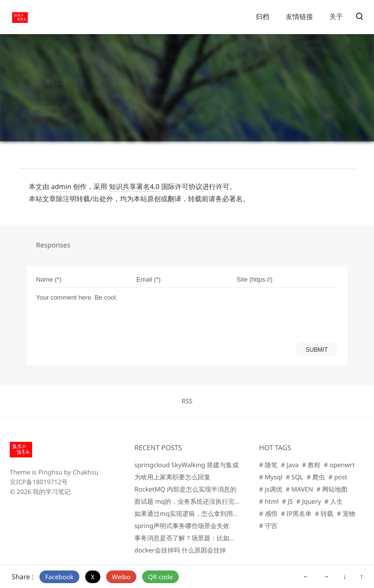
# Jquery (309, 501)
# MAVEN (299, 489)
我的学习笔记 (52, 492)
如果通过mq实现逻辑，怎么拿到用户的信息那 (199, 513)
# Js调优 (271, 489)
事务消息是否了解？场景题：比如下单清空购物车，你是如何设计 (226, 538)
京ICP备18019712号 (39, 482)
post (47, 102)
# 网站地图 (332, 489)
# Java (290, 465)
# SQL (295, 477)
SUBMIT (317, 350)
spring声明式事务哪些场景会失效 (182, 526)
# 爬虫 (316, 477)
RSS (187, 401)
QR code (160, 577)
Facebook (59, 577)
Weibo (121, 577)
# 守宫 (268, 526)
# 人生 (334, 501)
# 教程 (311, 465)
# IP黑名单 (296, 513)
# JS (287, 501)
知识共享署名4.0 (134, 187)
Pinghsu (50, 472)
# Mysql (271, 477)
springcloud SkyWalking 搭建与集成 (187, 465)
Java (115, 87)
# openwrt (339, 465)
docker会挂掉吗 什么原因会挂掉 (180, 550)
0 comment (151, 87)
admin (61, 187)
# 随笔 (268, 465)
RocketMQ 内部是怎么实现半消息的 (185, 489)
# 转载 (324, 513)
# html (269, 501)
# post (338, 477)
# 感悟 (268, 513)
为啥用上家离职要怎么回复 (172, 477)
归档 (262, 17)
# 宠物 (346, 513)
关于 (336, 17)
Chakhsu (85, 472)
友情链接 (299, 17)
